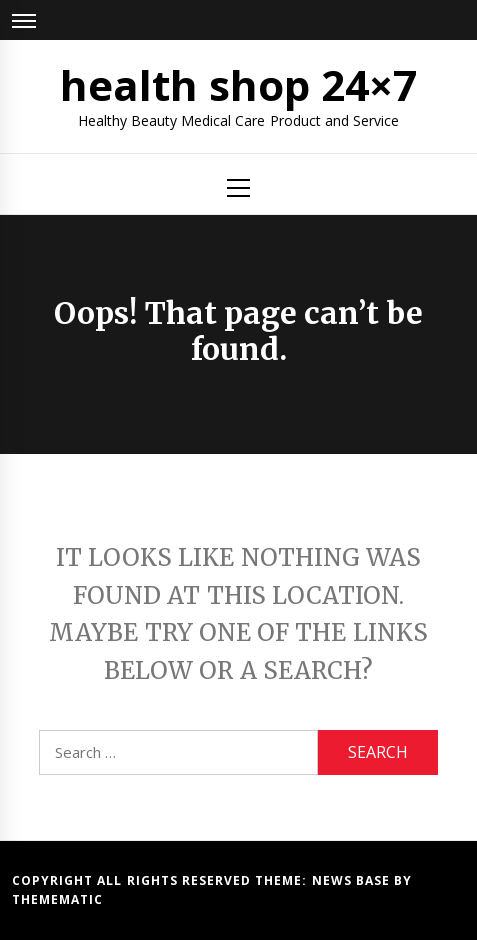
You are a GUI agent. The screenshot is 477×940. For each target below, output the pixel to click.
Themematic (57, 899)
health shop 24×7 (239, 84)
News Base (353, 880)
